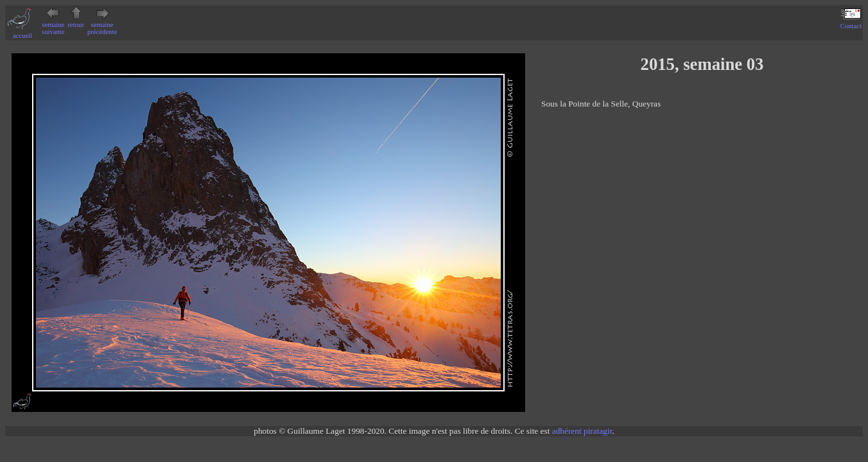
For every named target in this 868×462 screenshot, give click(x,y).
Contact (851, 22)
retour (76, 21)
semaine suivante (53, 25)
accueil (22, 32)
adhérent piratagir (582, 431)
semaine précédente (102, 25)
